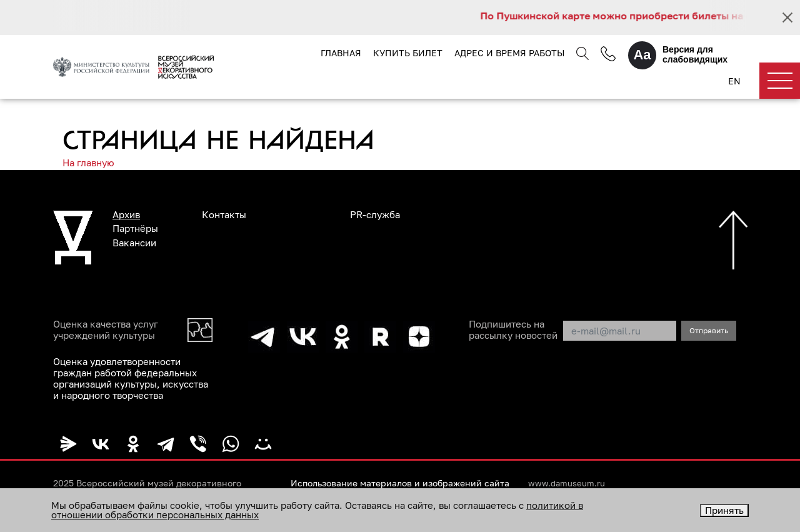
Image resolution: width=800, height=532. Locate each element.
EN (734, 81)
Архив (126, 214)
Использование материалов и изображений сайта (400, 483)
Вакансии (134, 243)
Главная (341, 53)
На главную (88, 163)
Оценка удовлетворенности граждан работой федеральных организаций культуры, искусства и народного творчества (131, 378)
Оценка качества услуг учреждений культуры (106, 329)
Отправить (709, 330)
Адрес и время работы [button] (509, 53)
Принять (724, 510)
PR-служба (375, 214)
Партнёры (135, 228)
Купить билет (408, 53)
